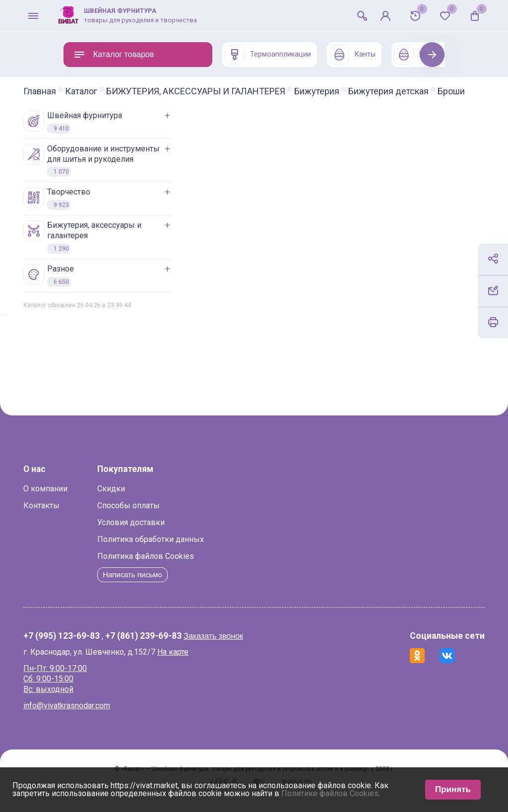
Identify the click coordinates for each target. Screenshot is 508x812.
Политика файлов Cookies (186, 565)
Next (432, 54)
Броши (166, 100)
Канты (352, 55)
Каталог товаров (114, 55)
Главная (80, 91)
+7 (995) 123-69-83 (102, 645)
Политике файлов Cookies (330, 793)
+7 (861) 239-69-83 (184, 645)
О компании (86, 498)
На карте (213, 661)
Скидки (151, 498)
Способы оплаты (169, 514)
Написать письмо (175, 583)
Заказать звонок (254, 645)
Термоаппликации (268, 55)
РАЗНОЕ (89, 284)
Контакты (82, 514)
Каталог (121, 91)
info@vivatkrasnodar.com (107, 714)
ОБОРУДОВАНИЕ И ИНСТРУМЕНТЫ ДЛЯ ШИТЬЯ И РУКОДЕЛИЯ (132, 169)
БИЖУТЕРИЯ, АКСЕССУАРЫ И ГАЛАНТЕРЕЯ (236, 91)
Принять (453, 789)
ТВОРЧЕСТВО (97, 207)
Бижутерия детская (104, 100)
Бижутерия (357, 91)
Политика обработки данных (191, 548)
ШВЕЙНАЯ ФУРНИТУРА (113, 131)
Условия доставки (171, 531)
